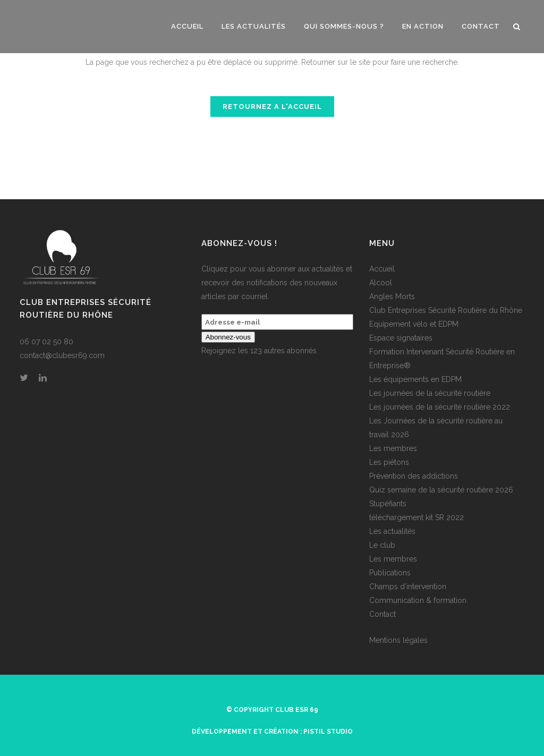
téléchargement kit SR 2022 (416, 517)
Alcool (381, 283)
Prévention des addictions (414, 476)
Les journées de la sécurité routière (430, 393)
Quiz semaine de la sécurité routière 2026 (441, 490)
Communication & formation (418, 600)
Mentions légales (398, 640)
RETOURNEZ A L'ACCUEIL (272, 107)
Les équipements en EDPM (415, 379)
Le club (382, 545)
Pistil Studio (328, 732)
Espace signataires (401, 338)
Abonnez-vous (228, 337)
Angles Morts (392, 296)
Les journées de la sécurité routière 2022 (440, 407)
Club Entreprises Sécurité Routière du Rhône (446, 310)
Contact (382, 614)
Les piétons (389, 462)
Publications (390, 573)
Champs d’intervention (408, 587)
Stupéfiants (388, 504)
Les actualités (392, 531)
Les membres (393, 448)
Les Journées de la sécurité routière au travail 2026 (436, 428)
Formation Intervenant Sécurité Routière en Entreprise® (442, 359)
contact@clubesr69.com (62, 355)
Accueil (382, 269)
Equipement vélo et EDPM (414, 324)
